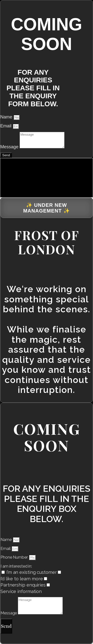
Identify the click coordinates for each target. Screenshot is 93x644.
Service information (21, 591)
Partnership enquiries (23, 585)
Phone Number (15, 557)
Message (10, 147)
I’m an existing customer (32, 572)
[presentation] (37, 177)
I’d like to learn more (22, 579)
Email (6, 126)
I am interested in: (16, 566)
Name (7, 117)
